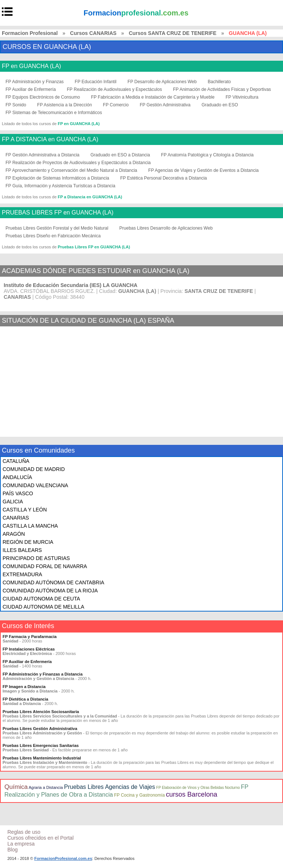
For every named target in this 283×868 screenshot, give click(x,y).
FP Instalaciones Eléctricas (29, 649)
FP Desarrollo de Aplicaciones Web (162, 82)
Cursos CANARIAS (93, 33)
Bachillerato (219, 82)
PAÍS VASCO (18, 493)
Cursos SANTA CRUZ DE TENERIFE (172, 33)
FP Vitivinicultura (242, 97)
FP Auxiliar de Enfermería (31, 89)
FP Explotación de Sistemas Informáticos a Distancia (57, 178)
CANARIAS (16, 518)
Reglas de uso (24, 832)
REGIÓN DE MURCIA (28, 542)
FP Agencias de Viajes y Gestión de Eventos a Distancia (203, 170)
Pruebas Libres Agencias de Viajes (110, 787)
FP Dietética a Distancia (25, 699)
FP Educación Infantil (96, 82)
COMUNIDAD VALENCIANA (35, 485)
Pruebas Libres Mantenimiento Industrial (42, 758)
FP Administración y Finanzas (35, 82)
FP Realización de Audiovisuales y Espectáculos (115, 89)
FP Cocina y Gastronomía (139, 795)
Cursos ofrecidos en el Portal (41, 838)
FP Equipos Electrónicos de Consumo (43, 97)
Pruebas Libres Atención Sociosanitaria (41, 712)
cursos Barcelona (191, 794)
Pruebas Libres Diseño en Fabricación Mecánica (53, 236)
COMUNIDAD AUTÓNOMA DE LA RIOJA (50, 591)
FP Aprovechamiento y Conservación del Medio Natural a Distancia (71, 170)
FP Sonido (16, 105)
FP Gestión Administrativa (165, 105)
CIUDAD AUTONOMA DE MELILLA (43, 607)
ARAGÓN (14, 534)
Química (16, 787)
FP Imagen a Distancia (24, 687)
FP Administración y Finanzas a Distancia (43, 674)
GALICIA (13, 502)
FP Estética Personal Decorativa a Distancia (163, 178)
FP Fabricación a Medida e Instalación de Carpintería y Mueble (153, 97)
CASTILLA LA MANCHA (30, 526)
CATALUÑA (16, 461)
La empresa (21, 844)
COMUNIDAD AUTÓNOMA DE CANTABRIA (53, 582)
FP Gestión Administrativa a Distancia (43, 155)
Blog (13, 850)
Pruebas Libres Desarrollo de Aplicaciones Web (166, 228)
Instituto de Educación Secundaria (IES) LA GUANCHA (71, 285)
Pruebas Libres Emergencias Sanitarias (41, 745)
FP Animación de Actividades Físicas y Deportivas (222, 89)
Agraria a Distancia (46, 787)
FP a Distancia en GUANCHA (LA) (90, 197)
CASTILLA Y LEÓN (25, 510)
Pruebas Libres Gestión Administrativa (40, 729)
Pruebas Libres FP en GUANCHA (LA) (94, 247)
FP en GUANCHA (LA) (32, 66)
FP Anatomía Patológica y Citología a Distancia (207, 155)
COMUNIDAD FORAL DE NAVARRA (45, 566)
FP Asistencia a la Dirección (65, 105)
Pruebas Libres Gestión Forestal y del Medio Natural (57, 228)
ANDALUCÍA (17, 477)
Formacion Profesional (30, 33)
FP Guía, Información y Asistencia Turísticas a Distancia (60, 186)
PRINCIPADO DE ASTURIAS (36, 558)
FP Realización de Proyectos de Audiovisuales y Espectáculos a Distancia (78, 163)
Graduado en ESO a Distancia (120, 155)
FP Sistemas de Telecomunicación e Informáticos (54, 113)
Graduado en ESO (220, 105)
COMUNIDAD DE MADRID (34, 469)
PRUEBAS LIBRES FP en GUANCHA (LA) (58, 213)
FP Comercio (116, 105)
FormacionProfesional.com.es (63, 858)
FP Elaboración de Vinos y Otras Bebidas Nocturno (198, 788)
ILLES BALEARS (22, 550)
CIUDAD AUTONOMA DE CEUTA (41, 599)
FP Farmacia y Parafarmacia (30, 637)
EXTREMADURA (22, 574)
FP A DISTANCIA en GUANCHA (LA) (50, 139)
